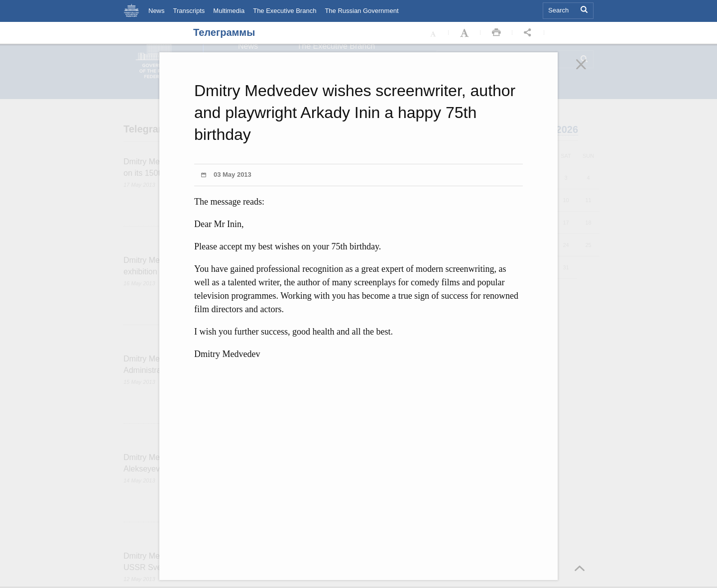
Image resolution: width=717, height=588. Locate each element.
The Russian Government (361, 11)
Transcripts (189, 11)
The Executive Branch (285, 11)
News (157, 11)
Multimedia (229, 11)
